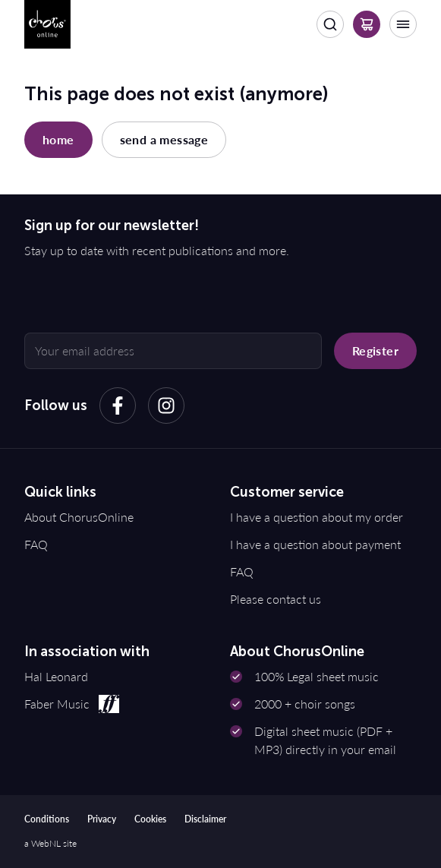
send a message (164, 139)
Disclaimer (205, 819)
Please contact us (276, 599)
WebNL (46, 843)
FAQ (36, 544)
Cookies (150, 819)
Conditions (47, 819)
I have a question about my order (317, 517)
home (58, 139)
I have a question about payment (315, 544)
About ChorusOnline (79, 517)
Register (375, 350)
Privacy (102, 819)
